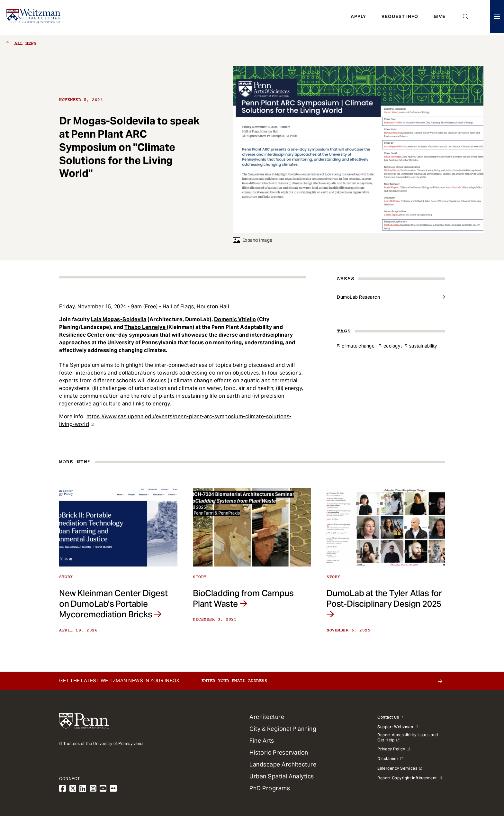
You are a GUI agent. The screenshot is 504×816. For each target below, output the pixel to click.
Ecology (392, 346)
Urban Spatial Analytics (282, 776)
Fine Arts (262, 741)
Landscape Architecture (283, 764)
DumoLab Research (358, 297)
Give (440, 18)
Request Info (400, 18)
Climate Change (358, 346)
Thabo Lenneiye (146, 327)
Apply (358, 18)
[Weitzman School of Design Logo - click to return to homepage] (34, 18)
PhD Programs (270, 788)
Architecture (267, 717)
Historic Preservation (279, 753)
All (21, 43)
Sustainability (423, 346)
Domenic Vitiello (235, 319)
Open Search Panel (466, 18)
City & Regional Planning (283, 729)
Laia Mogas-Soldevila (119, 319)
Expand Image (252, 240)
